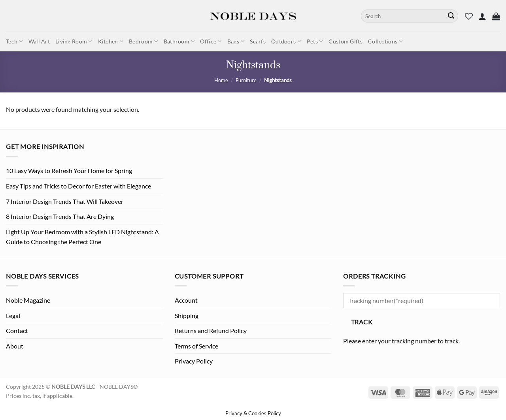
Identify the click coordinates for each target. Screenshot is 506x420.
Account (186, 300)
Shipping (187, 315)
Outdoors (286, 41)
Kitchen (111, 41)
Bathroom (179, 41)
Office (211, 41)
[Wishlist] (469, 16)
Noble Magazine (28, 300)
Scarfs (258, 41)
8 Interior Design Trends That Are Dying (60, 216)
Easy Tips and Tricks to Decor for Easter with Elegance (78, 186)
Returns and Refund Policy (211, 331)
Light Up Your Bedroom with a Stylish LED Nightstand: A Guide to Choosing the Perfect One (82, 237)
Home (221, 80)
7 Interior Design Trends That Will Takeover (65, 201)
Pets (315, 41)
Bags (236, 41)
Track (362, 322)
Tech (14, 41)
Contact (17, 331)
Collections (385, 41)
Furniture (246, 80)
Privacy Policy (194, 361)
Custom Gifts (345, 41)
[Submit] (451, 16)
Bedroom (143, 41)
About (15, 346)
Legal (13, 315)
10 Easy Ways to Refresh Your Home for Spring (69, 170)
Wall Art (39, 41)
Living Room (74, 41)
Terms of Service (196, 346)
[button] (482, 16)
